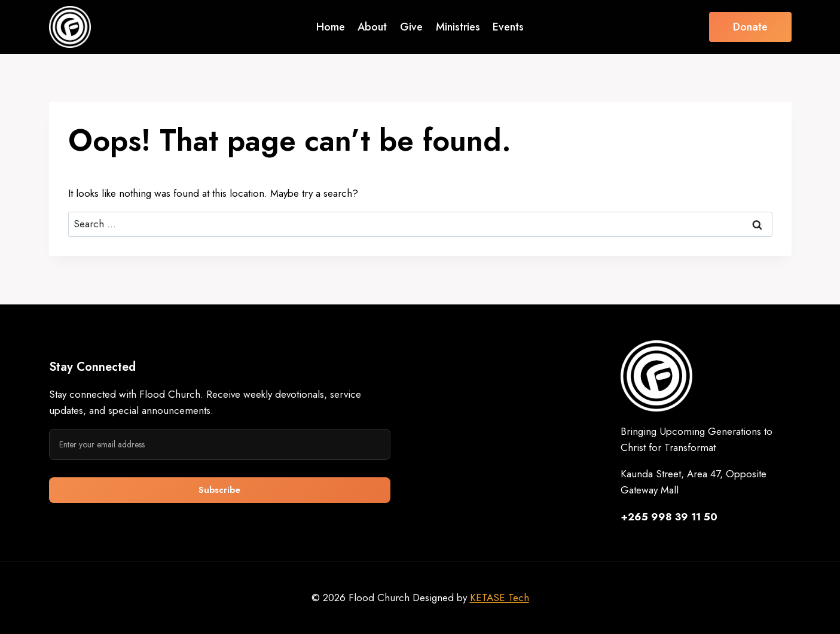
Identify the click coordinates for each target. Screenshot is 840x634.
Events (508, 27)
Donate (750, 27)
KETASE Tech (500, 598)
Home (331, 27)
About (372, 27)
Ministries (458, 27)
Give (411, 27)
